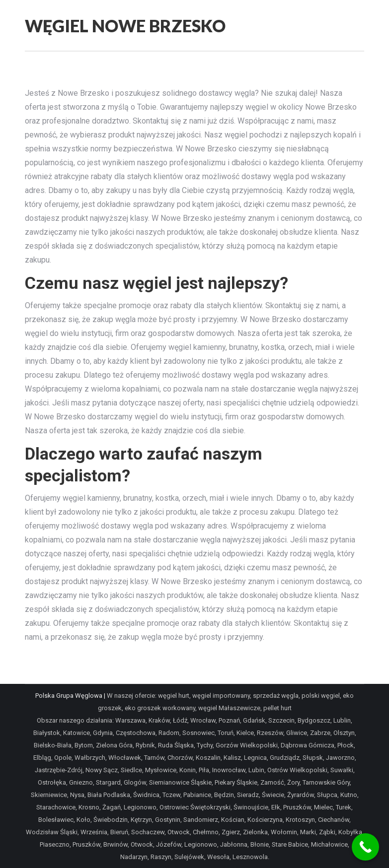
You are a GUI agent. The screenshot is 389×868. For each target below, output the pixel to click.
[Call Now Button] (365, 847)
